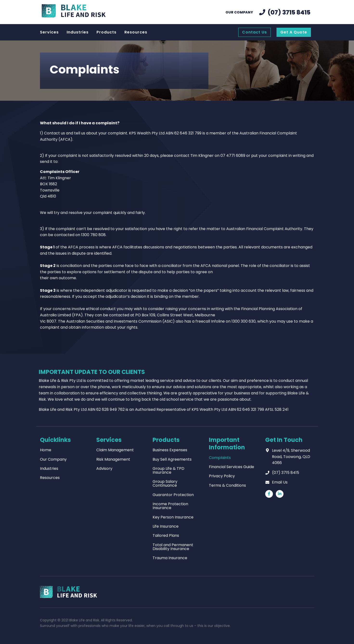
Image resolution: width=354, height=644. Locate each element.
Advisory (104, 468)
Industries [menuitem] (78, 32)
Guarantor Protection (173, 495)
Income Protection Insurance (170, 506)
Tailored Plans (166, 535)
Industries (49, 468)
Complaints (220, 458)
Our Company (53, 459)
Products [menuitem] (106, 32)
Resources (50, 478)
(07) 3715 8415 (286, 473)
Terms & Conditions (227, 485)
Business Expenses (170, 450)
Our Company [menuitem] (239, 12)
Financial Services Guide (232, 467)
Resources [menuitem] (136, 32)
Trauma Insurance (170, 558)
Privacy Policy (222, 476)
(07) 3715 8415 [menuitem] (289, 12)
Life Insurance (166, 526)
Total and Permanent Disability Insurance (173, 547)
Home (46, 450)
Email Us (280, 482)
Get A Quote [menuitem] (294, 32)
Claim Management (115, 450)
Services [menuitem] (49, 32)
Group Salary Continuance (165, 483)
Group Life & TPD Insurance (168, 470)
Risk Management (113, 459)
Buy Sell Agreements (172, 459)
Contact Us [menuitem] (254, 32)
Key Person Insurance (173, 517)
